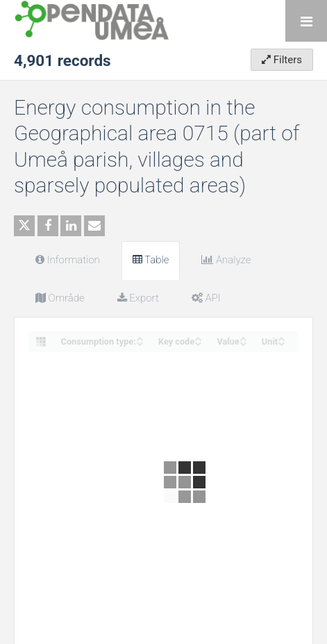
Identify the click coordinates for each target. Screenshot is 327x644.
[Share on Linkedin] (71, 226)
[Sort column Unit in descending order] (281, 342)
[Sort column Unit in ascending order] (281, 337)
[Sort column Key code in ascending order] (198, 337)
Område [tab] (60, 298)
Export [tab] (138, 298)
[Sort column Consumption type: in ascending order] (140, 337)
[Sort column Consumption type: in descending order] (140, 342)
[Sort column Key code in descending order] (198, 342)
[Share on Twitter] (24, 226)
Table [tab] (151, 260)
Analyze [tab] (226, 260)
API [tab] (206, 298)
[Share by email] (94, 226)
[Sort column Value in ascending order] (243, 337)
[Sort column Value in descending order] (243, 342)
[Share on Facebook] (48, 226)
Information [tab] (68, 260)
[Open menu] (306, 21)
